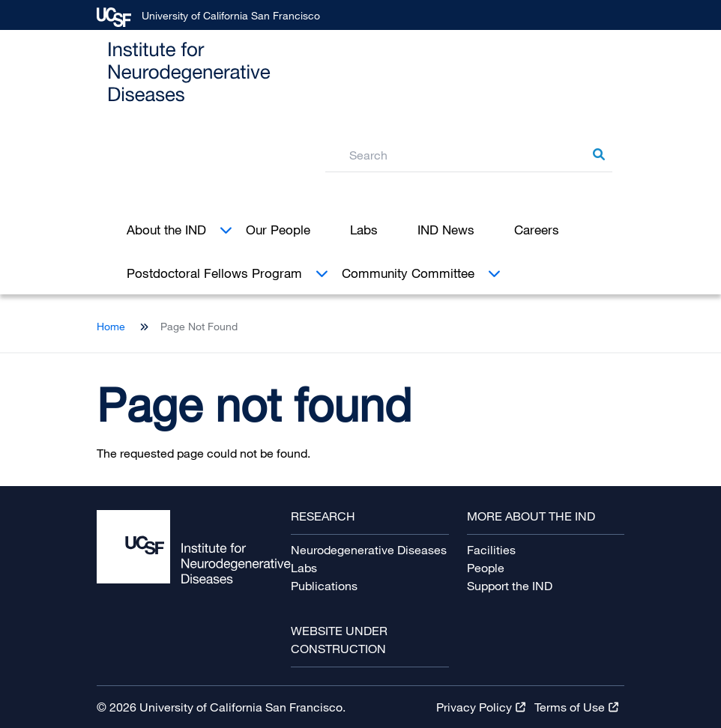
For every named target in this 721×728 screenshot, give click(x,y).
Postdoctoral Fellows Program (214, 273)
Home (111, 326)
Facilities (491, 550)
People (486, 568)
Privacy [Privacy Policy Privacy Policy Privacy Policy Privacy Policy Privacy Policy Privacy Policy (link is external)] (481, 707)
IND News (446, 230)
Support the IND (510, 586)
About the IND (166, 230)
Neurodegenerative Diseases (369, 550)
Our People (278, 230)
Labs (364, 230)
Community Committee (408, 273)
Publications (324, 586)
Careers (537, 230)
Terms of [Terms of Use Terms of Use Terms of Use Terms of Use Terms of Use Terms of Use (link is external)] (576, 707)
